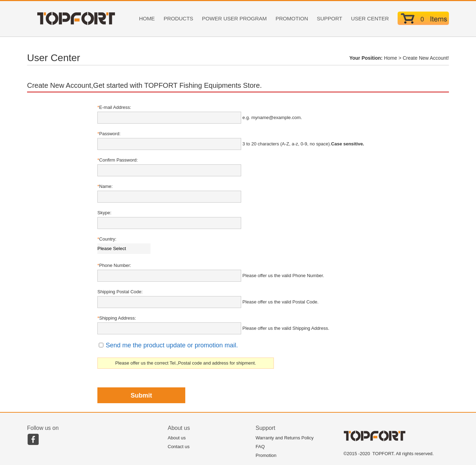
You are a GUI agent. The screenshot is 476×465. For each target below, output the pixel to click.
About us (177, 438)
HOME (147, 18)
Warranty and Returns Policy (285, 438)
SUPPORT (329, 18)
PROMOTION (292, 18)
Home (390, 58)
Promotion (266, 455)
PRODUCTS (178, 18)
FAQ (260, 447)
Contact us (179, 447)
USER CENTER (370, 18)
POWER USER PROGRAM (234, 18)
